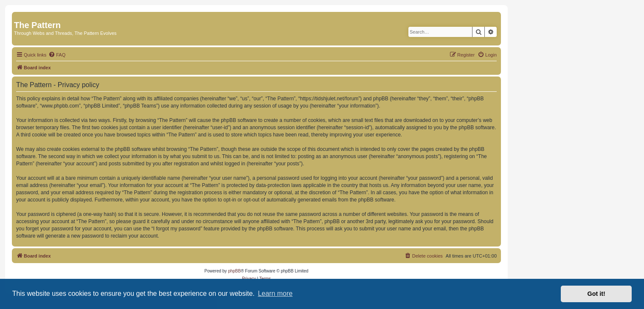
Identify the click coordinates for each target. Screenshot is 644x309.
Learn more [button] (275, 293)
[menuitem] (57, 55)
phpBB (234, 271)
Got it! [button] (596, 294)
